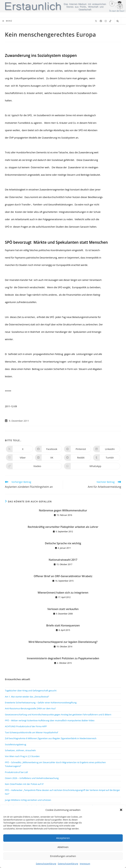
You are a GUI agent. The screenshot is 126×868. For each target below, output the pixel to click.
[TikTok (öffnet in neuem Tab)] (110, 21)
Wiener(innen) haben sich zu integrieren (63, 593)
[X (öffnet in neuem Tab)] (96, 21)
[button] (121, 810)
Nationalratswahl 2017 (63, 560)
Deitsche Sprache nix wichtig (63, 543)
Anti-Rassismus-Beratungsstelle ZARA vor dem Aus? (30, 708)
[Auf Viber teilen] (19, 457)
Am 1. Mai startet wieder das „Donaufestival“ (27, 697)
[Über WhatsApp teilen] (92, 466)
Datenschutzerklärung (46, 864)
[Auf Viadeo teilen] (34, 466)
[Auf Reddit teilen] (78, 457)
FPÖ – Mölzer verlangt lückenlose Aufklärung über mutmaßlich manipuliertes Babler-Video (50, 720)
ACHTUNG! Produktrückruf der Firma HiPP (26, 726)
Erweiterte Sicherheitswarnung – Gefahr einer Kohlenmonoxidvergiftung (41, 703)
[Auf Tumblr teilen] (107, 457)
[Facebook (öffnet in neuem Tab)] (101, 21)
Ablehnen (63, 847)
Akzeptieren (63, 838)
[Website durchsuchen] (118, 21)
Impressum (85, 864)
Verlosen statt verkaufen (63, 609)
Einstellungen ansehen (63, 856)
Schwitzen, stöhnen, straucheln (20, 750)
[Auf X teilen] (19, 449)
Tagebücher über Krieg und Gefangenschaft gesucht (31, 691)
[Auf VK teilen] (48, 457)
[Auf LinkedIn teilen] (107, 449)
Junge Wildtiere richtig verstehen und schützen (28, 800)
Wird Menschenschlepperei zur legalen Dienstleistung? (63, 642)
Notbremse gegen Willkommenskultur (63, 510)
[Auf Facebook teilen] (48, 449)
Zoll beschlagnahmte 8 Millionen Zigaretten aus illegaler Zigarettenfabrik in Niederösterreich (51, 738)
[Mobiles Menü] (7, 21)
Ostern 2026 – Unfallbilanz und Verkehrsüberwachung (32, 778)
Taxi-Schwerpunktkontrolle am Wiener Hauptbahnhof (31, 732)
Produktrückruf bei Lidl (16, 772)
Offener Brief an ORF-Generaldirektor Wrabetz (63, 576)
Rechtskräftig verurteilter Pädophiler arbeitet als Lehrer (63, 527)
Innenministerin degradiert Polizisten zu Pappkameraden (63, 658)
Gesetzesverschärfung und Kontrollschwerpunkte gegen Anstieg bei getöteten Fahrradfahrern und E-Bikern (58, 715)
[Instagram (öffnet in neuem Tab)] (106, 21)
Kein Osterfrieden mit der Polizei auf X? (24, 784)
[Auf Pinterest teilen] (78, 449)
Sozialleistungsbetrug (16, 744)
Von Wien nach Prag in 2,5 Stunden (22, 756)
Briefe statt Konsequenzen (63, 625)
